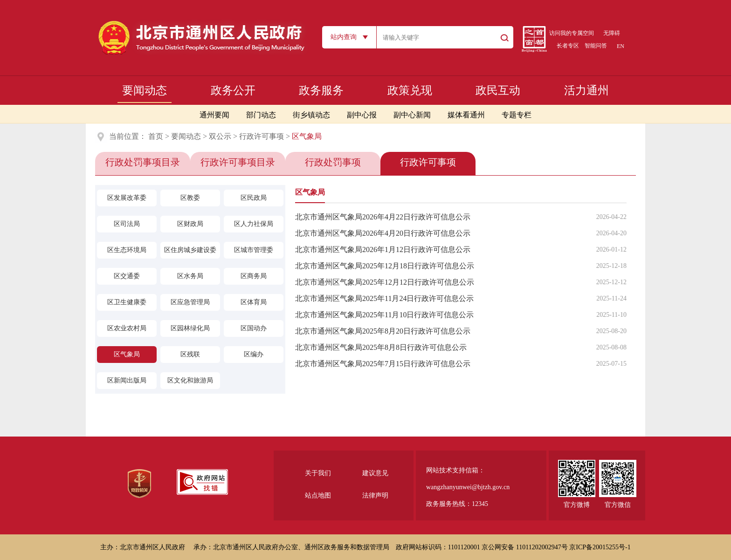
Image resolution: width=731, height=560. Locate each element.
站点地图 (318, 495)
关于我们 (318, 473)
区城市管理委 (254, 250)
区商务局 (254, 276)
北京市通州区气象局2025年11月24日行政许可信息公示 (384, 298)
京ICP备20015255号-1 (600, 547)
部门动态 (261, 115)
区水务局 (190, 276)
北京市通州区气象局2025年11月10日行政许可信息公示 (384, 315)
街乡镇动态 (311, 115)
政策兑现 (410, 90)
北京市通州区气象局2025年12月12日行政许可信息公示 (385, 282)
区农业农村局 (127, 328)
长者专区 (568, 46)
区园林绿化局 (190, 328)
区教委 (190, 198)
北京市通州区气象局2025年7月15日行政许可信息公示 (383, 364)
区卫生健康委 (127, 302)
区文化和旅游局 (190, 380)
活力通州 (586, 90)
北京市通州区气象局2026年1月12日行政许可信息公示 (383, 249)
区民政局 (254, 198)
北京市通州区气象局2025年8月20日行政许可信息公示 (383, 331)
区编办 (254, 354)
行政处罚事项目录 (143, 162)
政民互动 (498, 90)
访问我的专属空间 (572, 33)
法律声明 (375, 495)
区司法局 (127, 224)
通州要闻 (214, 115)
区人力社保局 (254, 224)
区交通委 (127, 276)
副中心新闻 (412, 115)
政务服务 (321, 90)
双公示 (220, 136)
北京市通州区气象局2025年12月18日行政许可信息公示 (385, 266)
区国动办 (254, 328)
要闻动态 (145, 90)
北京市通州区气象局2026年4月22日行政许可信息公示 (383, 217)
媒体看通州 (466, 115)
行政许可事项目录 (238, 162)
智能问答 (596, 46)
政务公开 (233, 90)
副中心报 (362, 115)
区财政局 (190, 224)
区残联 (190, 354)
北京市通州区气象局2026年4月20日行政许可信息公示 (383, 233)
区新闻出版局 (127, 380)
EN (621, 46)
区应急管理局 (190, 302)
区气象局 (127, 354)
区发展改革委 (127, 198)
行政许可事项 (262, 136)
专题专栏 (517, 115)
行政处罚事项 (333, 162)
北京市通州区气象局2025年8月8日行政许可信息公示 (381, 347)
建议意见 (375, 473)
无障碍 (612, 33)
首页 (156, 136)
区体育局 (254, 302)
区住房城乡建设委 (190, 250)
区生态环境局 (127, 250)
